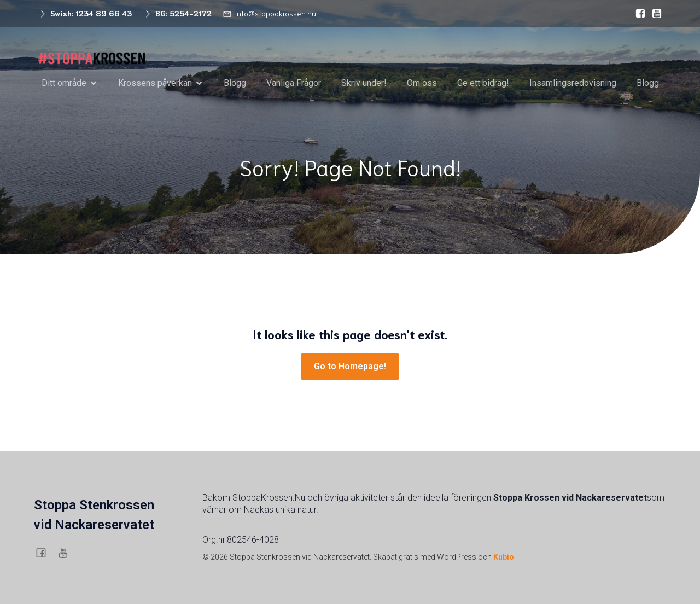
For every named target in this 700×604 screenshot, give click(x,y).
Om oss (422, 83)
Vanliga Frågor (294, 83)
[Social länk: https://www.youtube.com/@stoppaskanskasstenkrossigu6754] (654, 14)
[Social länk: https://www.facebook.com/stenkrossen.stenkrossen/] (638, 14)
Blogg (235, 83)
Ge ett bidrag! (483, 83)
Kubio (504, 557)
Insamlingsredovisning (573, 83)
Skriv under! (364, 83)
